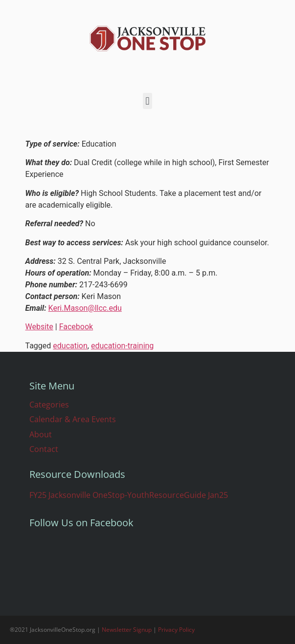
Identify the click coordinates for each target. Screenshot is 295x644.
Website (39, 327)
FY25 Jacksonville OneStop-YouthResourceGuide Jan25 (129, 495)
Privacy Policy (176, 630)
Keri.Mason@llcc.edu (85, 308)
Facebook (76, 327)
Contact (44, 449)
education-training (122, 346)
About (41, 434)
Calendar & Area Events (73, 419)
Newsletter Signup (127, 630)
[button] (147, 101)
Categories (49, 405)
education (70, 346)
